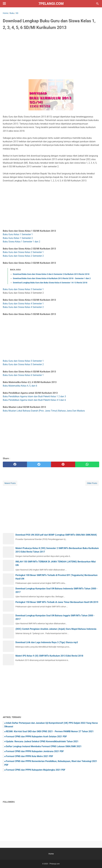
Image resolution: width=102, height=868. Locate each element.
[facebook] (15, 464)
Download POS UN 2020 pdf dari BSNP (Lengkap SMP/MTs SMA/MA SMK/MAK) (56, 535)
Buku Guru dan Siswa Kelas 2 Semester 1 (23, 252)
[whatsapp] (87, 464)
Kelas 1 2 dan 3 (58, 396)
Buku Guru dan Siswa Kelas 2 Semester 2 (23, 256)
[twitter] (39, 464)
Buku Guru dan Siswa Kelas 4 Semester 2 (23, 307)
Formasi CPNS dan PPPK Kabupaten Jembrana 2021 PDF (35, 751)
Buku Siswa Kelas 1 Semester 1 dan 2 (21, 242)
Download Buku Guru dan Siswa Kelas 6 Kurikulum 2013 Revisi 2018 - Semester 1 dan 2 (52, 278)
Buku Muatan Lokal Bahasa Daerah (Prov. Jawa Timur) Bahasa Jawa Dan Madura (44, 411)
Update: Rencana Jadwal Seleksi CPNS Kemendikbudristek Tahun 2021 (42, 741)
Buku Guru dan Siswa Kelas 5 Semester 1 (23, 361)
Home (51, 854)
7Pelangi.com (51, 4)
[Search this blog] (98, 4)
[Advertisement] (51, 54)
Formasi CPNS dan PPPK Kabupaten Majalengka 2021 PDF (36, 770)
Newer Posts (10, 483)
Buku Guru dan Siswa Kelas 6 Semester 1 (23, 375)
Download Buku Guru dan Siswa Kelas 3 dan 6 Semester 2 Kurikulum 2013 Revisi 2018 (51, 274)
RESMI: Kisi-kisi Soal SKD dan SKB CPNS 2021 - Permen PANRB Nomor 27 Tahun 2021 (50, 731)
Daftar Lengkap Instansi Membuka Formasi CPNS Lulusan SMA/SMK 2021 (44, 746)
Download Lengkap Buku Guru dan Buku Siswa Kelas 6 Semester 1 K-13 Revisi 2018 (50, 283)
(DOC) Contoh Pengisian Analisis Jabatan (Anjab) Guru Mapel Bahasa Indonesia (56, 629)
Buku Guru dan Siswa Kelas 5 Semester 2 (23, 364)
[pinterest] (63, 464)
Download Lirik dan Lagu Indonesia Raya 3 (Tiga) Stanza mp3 (47, 642)
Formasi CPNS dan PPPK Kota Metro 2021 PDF (30, 756)
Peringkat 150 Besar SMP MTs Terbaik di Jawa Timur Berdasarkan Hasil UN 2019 (57, 602)
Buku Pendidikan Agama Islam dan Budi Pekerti (27, 396)
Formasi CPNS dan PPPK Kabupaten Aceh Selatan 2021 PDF (36, 737)
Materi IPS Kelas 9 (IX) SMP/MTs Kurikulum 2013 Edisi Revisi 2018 (49, 656)
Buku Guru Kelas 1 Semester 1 (18, 234)
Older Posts (92, 483)
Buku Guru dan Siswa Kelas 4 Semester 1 (23, 304)
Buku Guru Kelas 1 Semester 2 (18, 238)
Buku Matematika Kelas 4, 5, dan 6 (20, 386)
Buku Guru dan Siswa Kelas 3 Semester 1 (23, 289)
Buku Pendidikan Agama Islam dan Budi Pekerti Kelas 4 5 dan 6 (34, 400)
